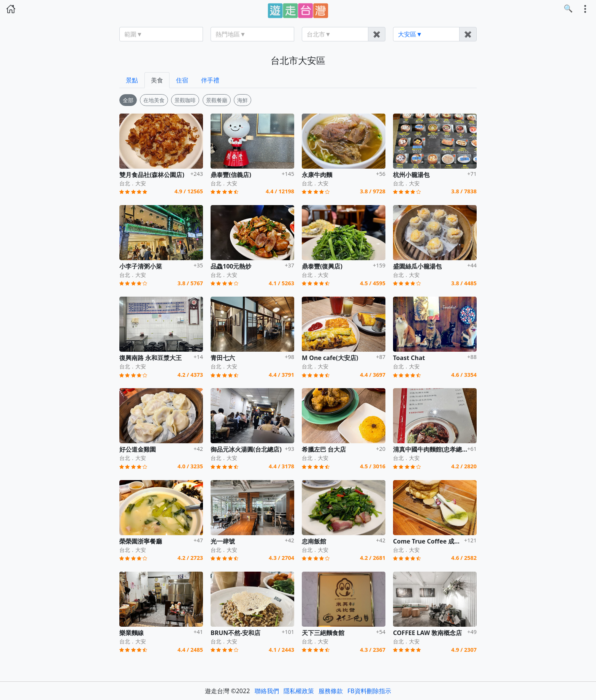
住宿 (182, 80)
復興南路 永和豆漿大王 (151, 358)
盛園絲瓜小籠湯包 (417, 266)
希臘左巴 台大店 (324, 449)
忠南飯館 (314, 541)
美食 (157, 80)
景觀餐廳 (217, 100)
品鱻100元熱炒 (231, 266)
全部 (128, 100)
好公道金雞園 (138, 449)
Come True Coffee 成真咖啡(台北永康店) (450, 541)
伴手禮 (210, 80)
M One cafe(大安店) (330, 358)
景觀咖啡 (185, 100)
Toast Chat (409, 358)
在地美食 (154, 100)
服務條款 (331, 691)
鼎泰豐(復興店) (322, 266)
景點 (132, 80)
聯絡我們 (267, 691)
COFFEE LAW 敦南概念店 (427, 633)
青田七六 (223, 358)
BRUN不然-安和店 (235, 633)
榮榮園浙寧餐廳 (141, 541)
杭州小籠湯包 (411, 175)
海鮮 (243, 100)
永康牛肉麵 (317, 175)
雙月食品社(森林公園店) (152, 175)
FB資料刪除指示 (369, 691)
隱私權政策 (299, 691)
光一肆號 (223, 541)
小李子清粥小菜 (141, 266)
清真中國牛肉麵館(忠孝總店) (432, 449)
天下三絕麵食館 (323, 633)
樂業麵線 (132, 633)
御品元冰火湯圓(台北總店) (246, 449)
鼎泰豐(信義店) (231, 175)
